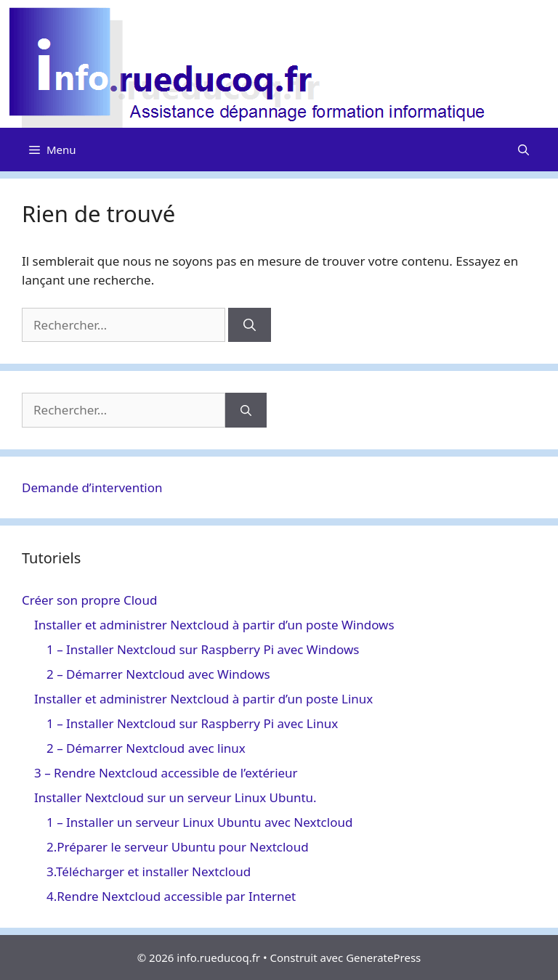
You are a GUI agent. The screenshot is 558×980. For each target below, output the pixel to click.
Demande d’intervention (92, 487)
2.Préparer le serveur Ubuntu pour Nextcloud (178, 847)
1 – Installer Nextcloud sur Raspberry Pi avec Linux (192, 723)
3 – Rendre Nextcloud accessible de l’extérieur (166, 773)
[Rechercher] (250, 325)
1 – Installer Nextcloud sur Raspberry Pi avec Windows (203, 649)
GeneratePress (383, 957)
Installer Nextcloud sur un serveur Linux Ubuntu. (175, 797)
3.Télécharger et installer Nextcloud (149, 871)
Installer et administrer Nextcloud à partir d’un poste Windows (214, 625)
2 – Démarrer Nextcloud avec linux (146, 748)
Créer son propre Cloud (89, 600)
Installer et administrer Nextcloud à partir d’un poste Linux (203, 699)
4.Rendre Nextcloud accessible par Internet (171, 896)
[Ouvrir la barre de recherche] (523, 150)
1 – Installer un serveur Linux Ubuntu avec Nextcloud (199, 822)
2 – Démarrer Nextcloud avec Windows (158, 674)
